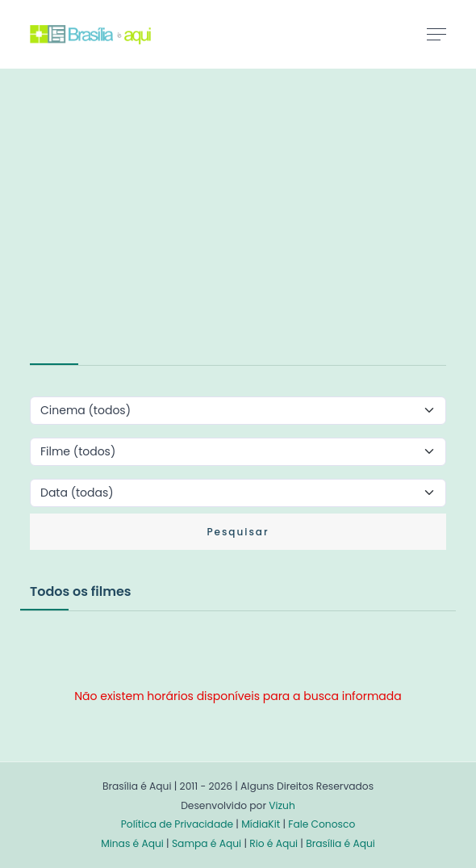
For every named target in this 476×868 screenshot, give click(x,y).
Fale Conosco (322, 824)
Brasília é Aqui (340, 843)
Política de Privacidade (177, 824)
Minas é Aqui (132, 843)
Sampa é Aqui (207, 843)
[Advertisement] (151, 229)
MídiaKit (261, 824)
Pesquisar (238, 532)
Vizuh (282, 805)
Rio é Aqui (273, 843)
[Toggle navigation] (436, 34)
